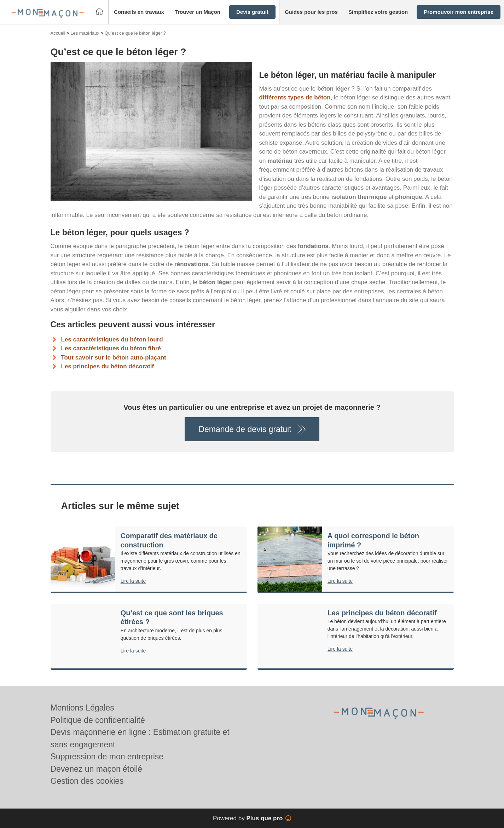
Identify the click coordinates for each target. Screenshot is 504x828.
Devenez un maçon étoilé (97, 769)
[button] (139, 12)
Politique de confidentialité (98, 720)
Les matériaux (85, 33)
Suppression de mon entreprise (107, 757)
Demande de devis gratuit (245, 429)
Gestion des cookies (87, 781)
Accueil (58, 33)
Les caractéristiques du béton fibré (111, 348)
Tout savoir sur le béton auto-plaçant (114, 358)
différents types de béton (295, 97)
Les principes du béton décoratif (108, 366)
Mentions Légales (82, 708)
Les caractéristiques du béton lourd (112, 340)
